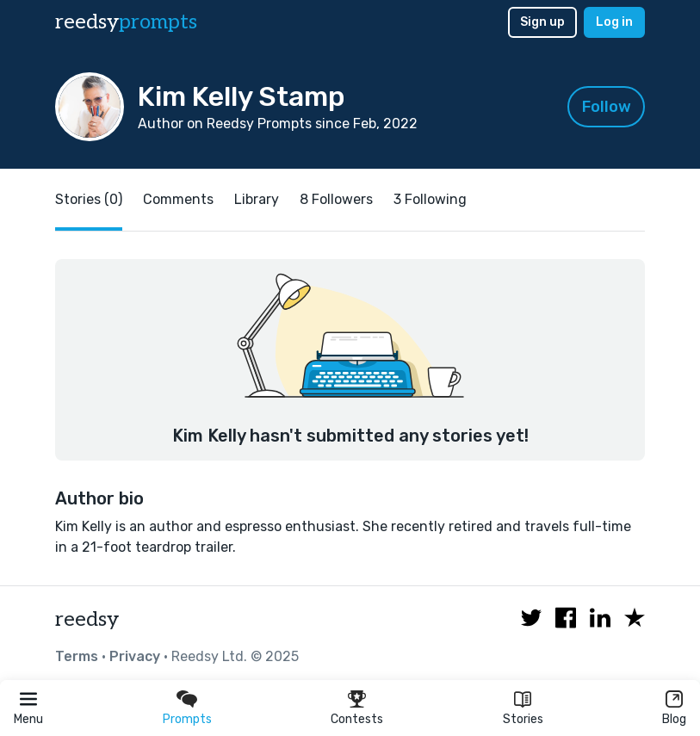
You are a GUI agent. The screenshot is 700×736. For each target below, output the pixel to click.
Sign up (542, 22)
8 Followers (336, 199)
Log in (614, 22)
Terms (77, 656)
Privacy (135, 656)
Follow (607, 107)
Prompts (187, 719)
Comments (178, 199)
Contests (357, 719)
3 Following (430, 199)
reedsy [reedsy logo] (126, 22)
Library (257, 199)
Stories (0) (89, 199)
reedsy (87, 619)
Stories (523, 719)
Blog (674, 719)
